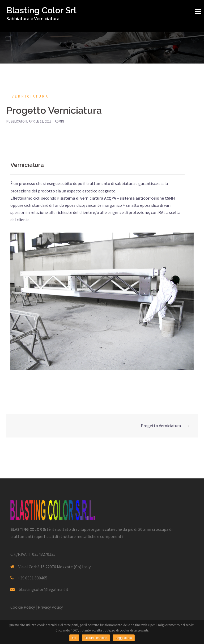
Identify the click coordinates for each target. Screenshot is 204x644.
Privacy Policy (50, 607)
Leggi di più (124, 638)
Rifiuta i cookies (96, 638)
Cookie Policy (23, 607)
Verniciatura (30, 96)
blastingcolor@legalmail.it (44, 589)
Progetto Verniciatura (161, 426)
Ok (74, 638)
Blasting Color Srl (41, 10)
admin (59, 121)
